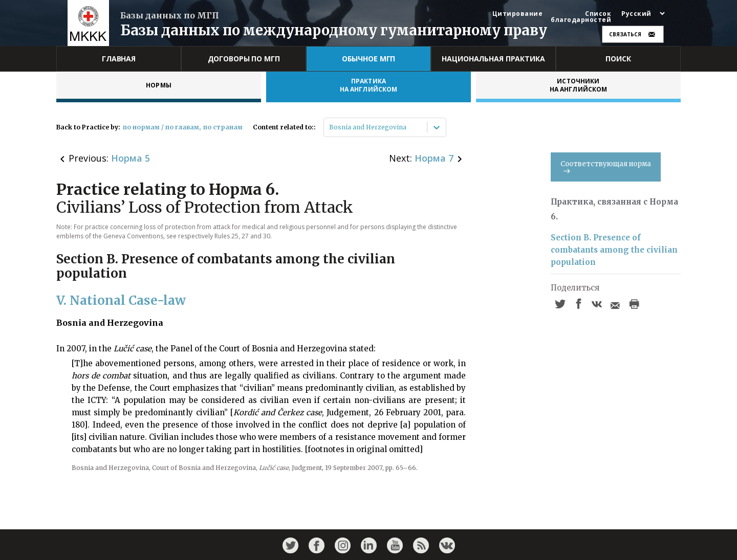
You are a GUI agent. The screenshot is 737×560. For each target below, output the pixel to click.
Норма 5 (131, 158)
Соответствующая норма (606, 166)
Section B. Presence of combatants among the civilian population (614, 250)
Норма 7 (434, 158)
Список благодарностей (581, 17)
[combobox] (330, 127)
